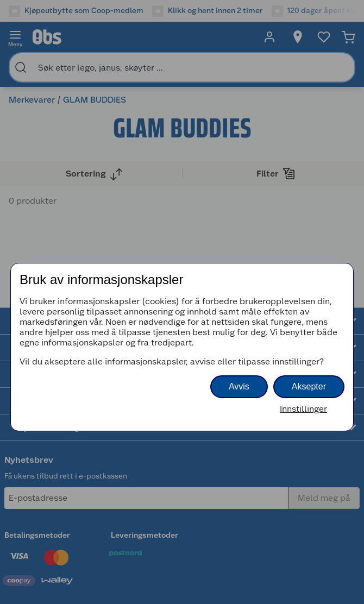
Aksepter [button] (309, 386)
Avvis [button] (239, 386)
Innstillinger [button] (303, 409)
